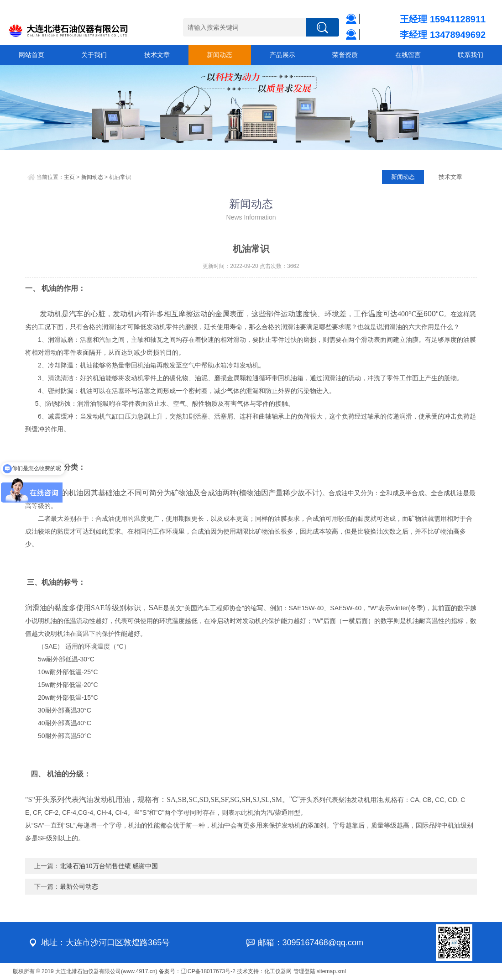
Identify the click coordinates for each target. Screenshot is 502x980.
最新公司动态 (79, 886)
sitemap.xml (331, 971)
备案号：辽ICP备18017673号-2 (197, 971)
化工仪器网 (278, 971)
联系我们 (471, 55)
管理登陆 (304, 971)
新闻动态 (220, 55)
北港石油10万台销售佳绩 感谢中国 (109, 866)
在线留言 (408, 55)
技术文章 (157, 55)
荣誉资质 (345, 55)
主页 (69, 177)
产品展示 (282, 55)
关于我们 (94, 55)
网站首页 (31, 55)
